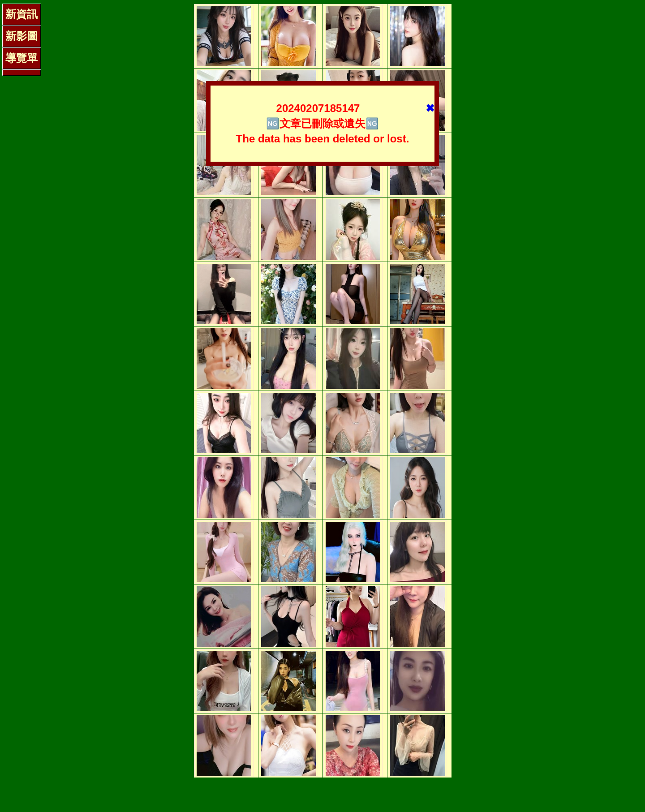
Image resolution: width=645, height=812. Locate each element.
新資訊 (21, 14)
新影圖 (21, 36)
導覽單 (21, 58)
